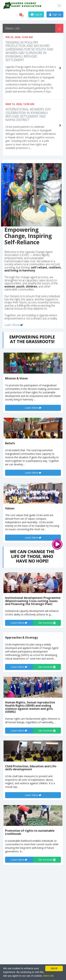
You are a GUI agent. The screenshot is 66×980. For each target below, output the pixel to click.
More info (49, 976)
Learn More (14, 325)
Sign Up (55, 14)
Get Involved (47, 623)
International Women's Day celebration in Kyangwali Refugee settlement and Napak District (28, 114)
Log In (36, 14)
